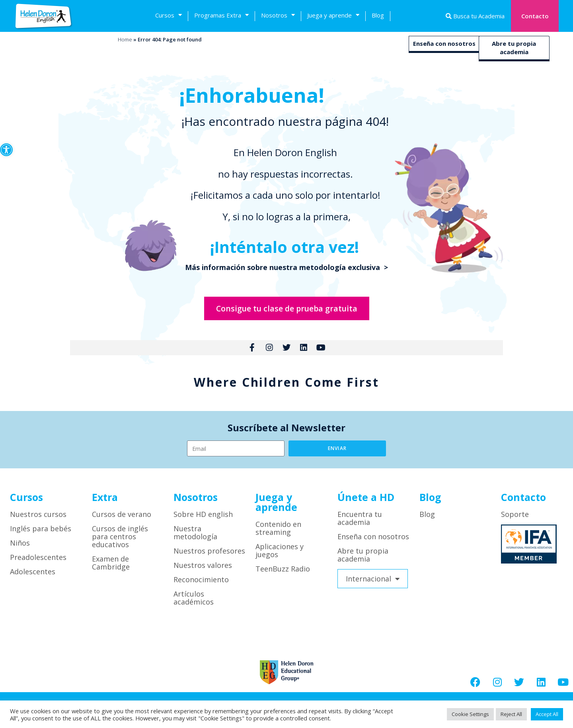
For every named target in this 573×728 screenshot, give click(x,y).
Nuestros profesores (209, 555)
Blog (378, 15)
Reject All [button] (511, 714)
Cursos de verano (122, 519)
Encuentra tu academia (360, 523)
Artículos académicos (194, 602)
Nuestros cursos (38, 519)
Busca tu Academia (478, 16)
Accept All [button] (547, 714)
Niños (20, 547)
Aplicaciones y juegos (280, 555)
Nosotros (278, 16)
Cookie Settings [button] (470, 714)
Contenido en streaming (278, 532)
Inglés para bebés (41, 533)
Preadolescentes (38, 562)
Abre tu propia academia (514, 48)
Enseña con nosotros (444, 43)
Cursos (169, 16)
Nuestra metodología (195, 537)
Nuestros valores (203, 569)
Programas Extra (221, 16)
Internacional (373, 583)
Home (125, 39)
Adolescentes (33, 576)
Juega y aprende (333, 16)
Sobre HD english (203, 519)
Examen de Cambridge (111, 567)
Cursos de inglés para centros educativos (120, 541)
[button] (6, 150)
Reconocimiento (201, 584)
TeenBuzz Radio (283, 573)
